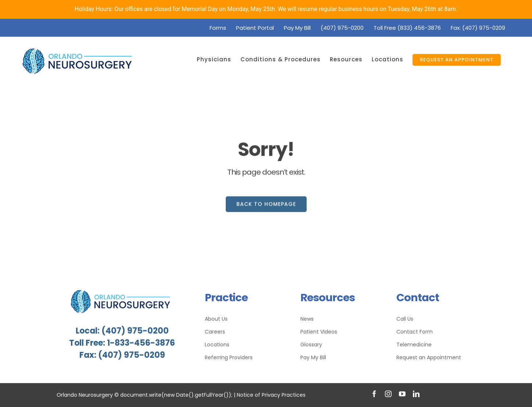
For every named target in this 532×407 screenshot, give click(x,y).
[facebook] (374, 394)
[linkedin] (416, 394)
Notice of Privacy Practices (271, 395)
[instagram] (388, 394)
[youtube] (402, 394)
